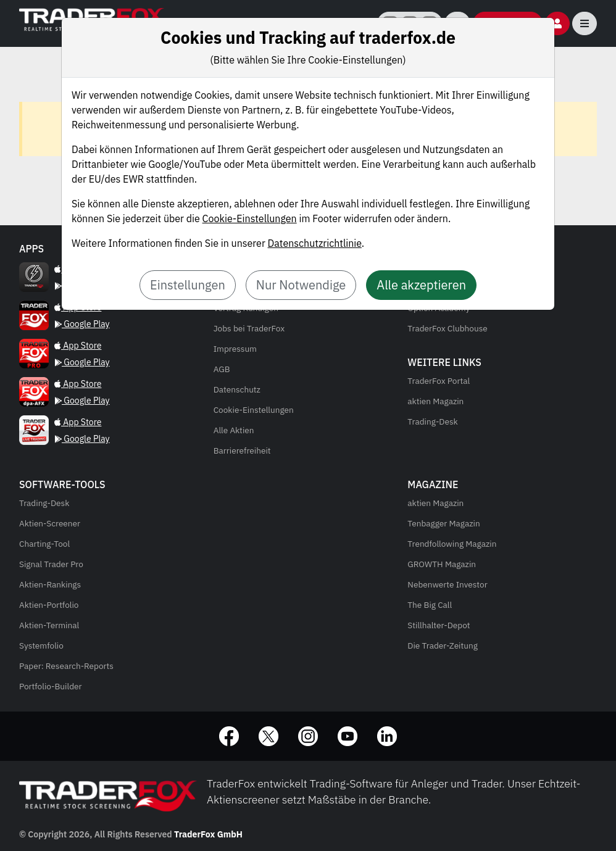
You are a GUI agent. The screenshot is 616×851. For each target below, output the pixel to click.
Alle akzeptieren (421, 285)
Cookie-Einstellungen (250, 218)
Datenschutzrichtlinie (315, 243)
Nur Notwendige (301, 285)
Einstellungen (188, 285)
